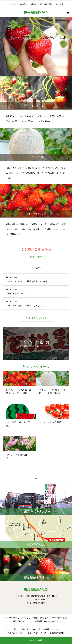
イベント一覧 (10, 629)
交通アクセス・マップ (37, 633)
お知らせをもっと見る (36, 318)
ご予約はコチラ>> (36, 257)
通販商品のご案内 (57, 633)
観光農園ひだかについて (51, 629)
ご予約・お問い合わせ (29, 629)
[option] (36, 47)
